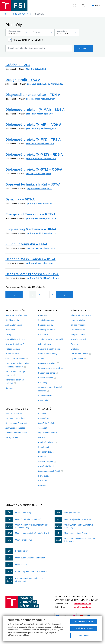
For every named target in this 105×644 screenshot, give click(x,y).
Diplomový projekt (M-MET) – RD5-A (34, 154)
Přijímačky (10, 330)
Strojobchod (43, 447)
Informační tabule (46, 452)
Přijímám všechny (84, 622)
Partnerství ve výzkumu (16, 418)
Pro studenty (21, 14)
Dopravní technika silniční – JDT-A (33, 184)
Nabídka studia (12, 320)
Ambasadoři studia (14, 325)
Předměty (39, 14)
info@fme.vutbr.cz (83, 607)
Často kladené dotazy (15, 339)
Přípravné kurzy (12, 354)
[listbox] (18, 32)
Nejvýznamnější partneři (16, 423)
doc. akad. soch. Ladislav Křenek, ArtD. (45, 84)
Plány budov (44, 476)
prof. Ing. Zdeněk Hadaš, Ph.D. (41, 203)
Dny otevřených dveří (15, 344)
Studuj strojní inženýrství (16, 315)
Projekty (75, 344)
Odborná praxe (45, 344)
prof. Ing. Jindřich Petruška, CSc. (41, 159)
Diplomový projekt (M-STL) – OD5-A (34, 169)
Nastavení (84, 635)
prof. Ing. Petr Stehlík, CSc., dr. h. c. (42, 218)
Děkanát (42, 438)
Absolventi (43, 428)
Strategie (42, 457)
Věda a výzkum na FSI (81, 315)
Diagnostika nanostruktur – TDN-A (33, 95)
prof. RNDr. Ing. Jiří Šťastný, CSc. (41, 129)
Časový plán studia (47, 330)
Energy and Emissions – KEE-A (31, 214)
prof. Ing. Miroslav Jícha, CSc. (40, 263)
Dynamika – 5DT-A (20, 199)
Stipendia (42, 359)
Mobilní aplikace (13, 349)
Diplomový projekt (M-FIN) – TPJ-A (33, 140)
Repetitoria (43, 400)
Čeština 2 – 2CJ (18, 65)
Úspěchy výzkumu (79, 320)
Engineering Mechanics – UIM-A (31, 229)
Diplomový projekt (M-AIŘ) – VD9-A (33, 125)
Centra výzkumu (78, 330)
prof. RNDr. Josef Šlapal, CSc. (40, 114)
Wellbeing (43, 383)
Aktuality (42, 414)
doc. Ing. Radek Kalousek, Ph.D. (41, 99)
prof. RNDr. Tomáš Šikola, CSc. (40, 144)
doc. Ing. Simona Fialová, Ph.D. (41, 248)
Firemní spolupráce (14, 414)
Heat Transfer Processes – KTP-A (32, 274)
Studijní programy (46, 320)
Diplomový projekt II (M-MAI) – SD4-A (35, 110)
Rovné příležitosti (46, 466)
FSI (6, 14)
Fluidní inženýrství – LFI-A (26, 244)
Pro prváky (43, 335)
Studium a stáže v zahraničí (50, 339)
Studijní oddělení (46, 396)
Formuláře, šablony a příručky (51, 368)
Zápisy (8, 335)
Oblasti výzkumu (78, 325)
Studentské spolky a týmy (49, 349)
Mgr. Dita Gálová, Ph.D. (37, 69)
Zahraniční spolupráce (15, 428)
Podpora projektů (79, 335)
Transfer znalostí (78, 339)
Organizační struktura (48, 433)
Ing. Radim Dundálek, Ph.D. (40, 189)
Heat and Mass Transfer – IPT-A (30, 259)
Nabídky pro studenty (48, 354)
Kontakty (9, 388)
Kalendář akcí (44, 418)
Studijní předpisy (46, 325)
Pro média (43, 481)
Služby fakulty (12, 438)
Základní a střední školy (16, 433)
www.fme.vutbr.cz (82, 604)
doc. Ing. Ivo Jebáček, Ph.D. (39, 174)
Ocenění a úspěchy (47, 423)
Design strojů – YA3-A (23, 80)
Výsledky (75, 349)
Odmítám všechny (84, 629)
